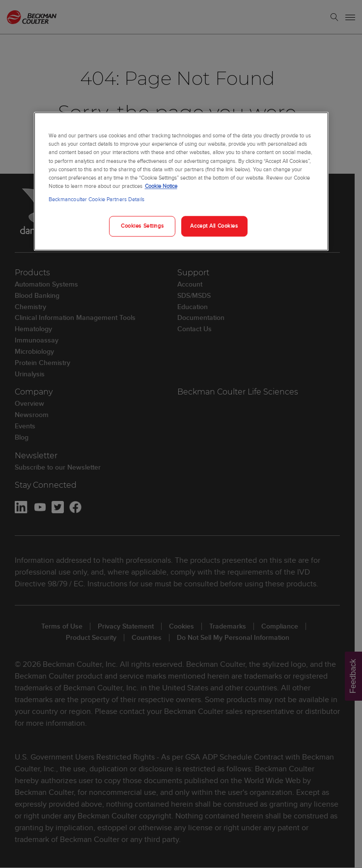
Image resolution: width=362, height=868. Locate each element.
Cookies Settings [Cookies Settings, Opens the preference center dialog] (142, 226)
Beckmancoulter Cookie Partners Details (97, 199)
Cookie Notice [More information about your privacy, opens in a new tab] (161, 186)
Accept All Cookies (214, 226)
